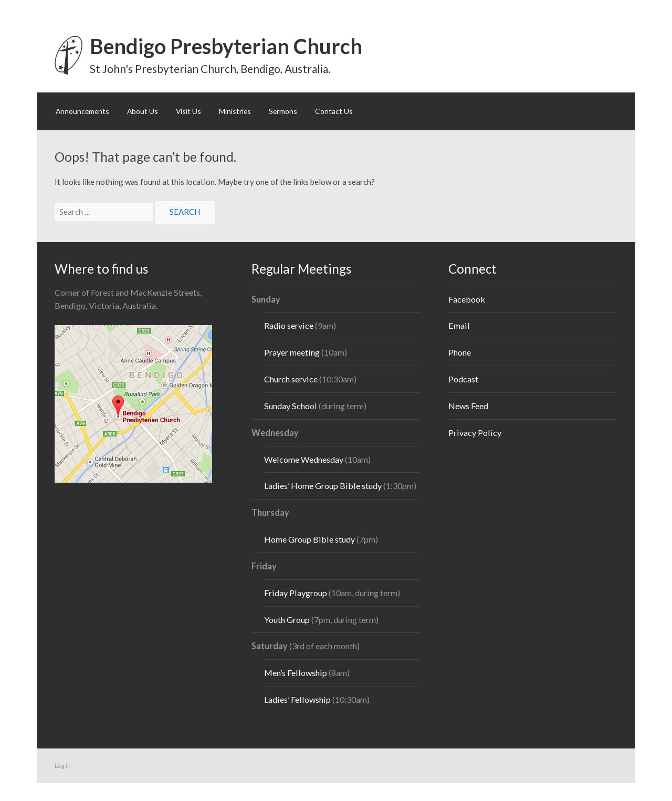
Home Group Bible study (309, 539)
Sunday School (291, 406)
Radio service (289, 325)
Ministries (235, 111)
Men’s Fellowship (296, 673)
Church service (291, 379)
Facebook (467, 299)
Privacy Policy (475, 433)
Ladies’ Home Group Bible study (324, 486)
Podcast (463, 379)
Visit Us (188, 111)
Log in (63, 766)
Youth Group (287, 620)
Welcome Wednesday (304, 459)
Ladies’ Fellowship (297, 699)
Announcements (82, 111)
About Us (143, 111)
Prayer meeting (292, 352)
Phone (460, 352)
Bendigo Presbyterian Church (226, 46)
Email (459, 325)
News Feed (468, 406)
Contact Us (334, 111)
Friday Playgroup (296, 593)
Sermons (283, 111)
